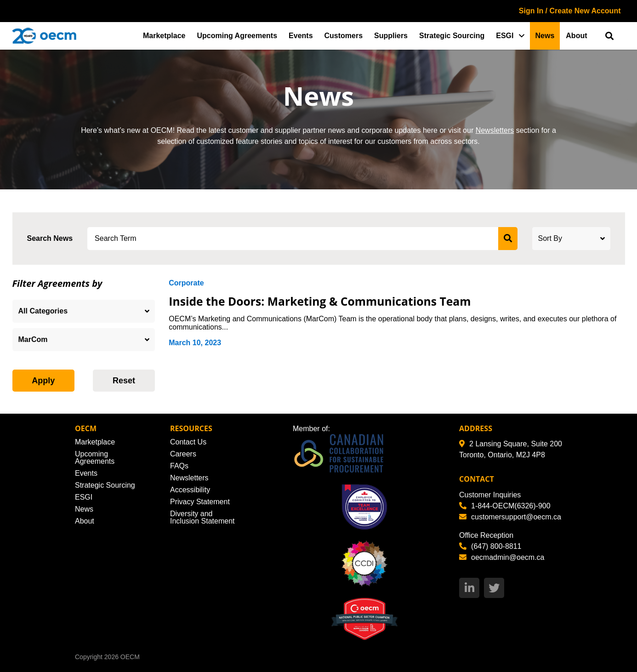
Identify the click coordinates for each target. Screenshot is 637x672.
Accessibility (190, 490)
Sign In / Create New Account (570, 11)
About (576, 36)
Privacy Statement (200, 502)
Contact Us (188, 442)
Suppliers (391, 36)
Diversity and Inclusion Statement (202, 517)
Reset (124, 381)
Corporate (186, 283)
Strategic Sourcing (452, 36)
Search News (50, 238)
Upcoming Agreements (237, 36)
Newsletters (495, 130)
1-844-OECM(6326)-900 (505, 506)
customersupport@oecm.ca (510, 517)
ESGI (505, 36)
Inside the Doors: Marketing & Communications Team (322, 301)
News (545, 36)
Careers (183, 454)
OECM (130, 657)
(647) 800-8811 (490, 546)
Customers (344, 36)
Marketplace (164, 36)
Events (301, 36)
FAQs (179, 466)
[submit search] (508, 239)
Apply (43, 381)
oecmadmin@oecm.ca (502, 557)
